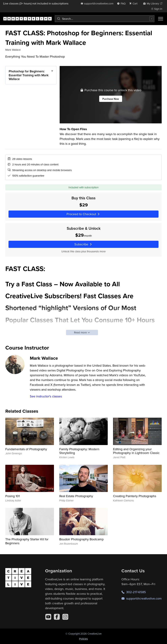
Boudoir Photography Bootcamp (81, 539)
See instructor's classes (46, 396)
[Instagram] (65, 617)
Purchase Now (111, 99)
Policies (83, 639)
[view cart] (134, 3)
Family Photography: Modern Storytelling (79, 451)
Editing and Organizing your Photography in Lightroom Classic (136, 451)
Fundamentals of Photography (26, 449)
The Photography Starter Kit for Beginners (27, 541)
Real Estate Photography (76, 496)
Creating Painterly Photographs (135, 496)
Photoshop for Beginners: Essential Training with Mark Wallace (29, 75)
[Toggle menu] (161, 19)
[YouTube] (48, 617)
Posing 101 (13, 496)
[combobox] (105, 19)
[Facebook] (57, 617)
